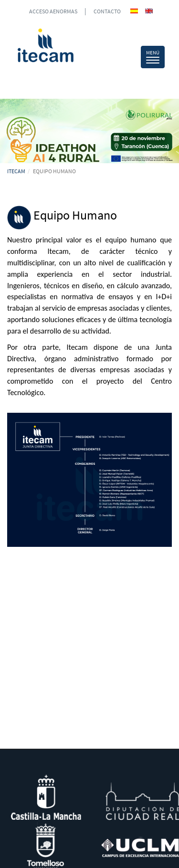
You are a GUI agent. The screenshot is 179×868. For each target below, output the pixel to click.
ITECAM (16, 171)
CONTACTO (107, 11)
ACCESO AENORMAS (53, 11)
